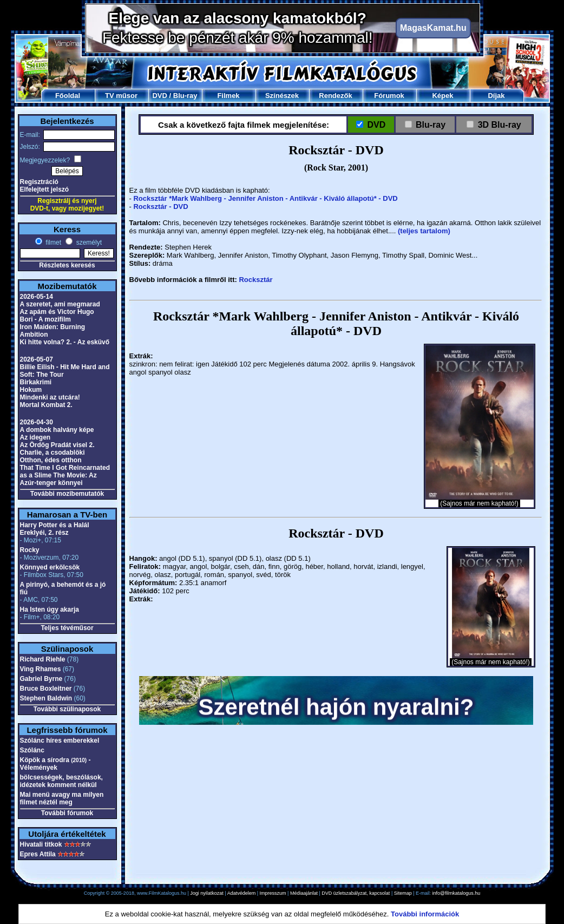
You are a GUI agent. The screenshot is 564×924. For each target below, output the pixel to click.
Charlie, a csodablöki (53, 453)
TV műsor (121, 96)
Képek (442, 96)
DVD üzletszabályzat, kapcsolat (356, 893)
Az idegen (35, 437)
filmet (53, 243)
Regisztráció (39, 182)
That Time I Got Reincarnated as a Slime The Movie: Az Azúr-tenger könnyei (65, 475)
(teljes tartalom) (424, 231)
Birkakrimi (36, 382)
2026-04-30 (37, 422)
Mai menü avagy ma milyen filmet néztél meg (62, 798)
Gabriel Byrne (41, 679)
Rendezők (335, 96)
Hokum (31, 390)
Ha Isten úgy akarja (50, 610)
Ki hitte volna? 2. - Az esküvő (65, 342)
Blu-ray (185, 96)
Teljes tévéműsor (67, 628)
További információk (425, 914)
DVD (159, 96)
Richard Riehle (43, 659)
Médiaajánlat (304, 893)
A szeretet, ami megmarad (60, 304)
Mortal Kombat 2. (46, 405)
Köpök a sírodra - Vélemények (55, 764)
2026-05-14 (37, 297)
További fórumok (67, 813)
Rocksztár (255, 280)
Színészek (282, 96)
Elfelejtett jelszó (45, 189)
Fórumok (389, 96)
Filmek (228, 96)
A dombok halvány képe (57, 430)
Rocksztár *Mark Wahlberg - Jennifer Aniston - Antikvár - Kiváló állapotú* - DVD (265, 198)
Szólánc (32, 750)
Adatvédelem (242, 893)
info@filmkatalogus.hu (457, 893)
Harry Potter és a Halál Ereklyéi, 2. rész (55, 529)
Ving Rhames (41, 669)
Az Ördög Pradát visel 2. (57, 445)
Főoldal (68, 96)
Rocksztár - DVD (160, 207)
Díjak (496, 96)
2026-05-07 (37, 359)
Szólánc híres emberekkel (60, 740)
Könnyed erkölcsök (50, 567)
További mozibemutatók (67, 494)
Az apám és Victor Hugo (57, 312)
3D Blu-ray (499, 125)
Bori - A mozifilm (45, 319)
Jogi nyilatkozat (207, 893)
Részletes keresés (67, 265)
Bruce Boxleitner (46, 689)
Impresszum (273, 893)
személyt (88, 243)
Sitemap (403, 893)
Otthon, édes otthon (51, 460)
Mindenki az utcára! (50, 397)
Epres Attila (38, 854)
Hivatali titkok (41, 844)
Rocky (30, 550)
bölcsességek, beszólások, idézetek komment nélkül (61, 781)
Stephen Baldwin (46, 698)
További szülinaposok (67, 709)
